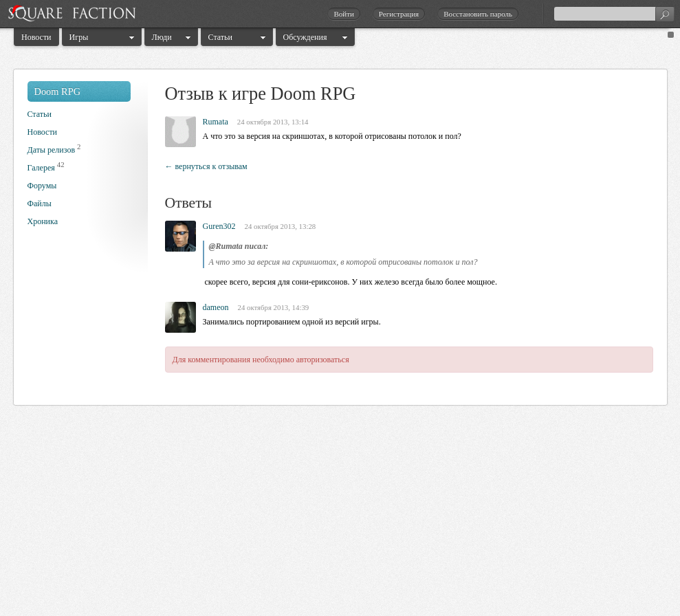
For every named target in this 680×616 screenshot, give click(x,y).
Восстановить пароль (478, 14)
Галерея (41, 168)
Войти (343, 14)
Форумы (42, 186)
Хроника (43, 221)
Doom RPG (58, 91)
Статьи (220, 37)
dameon (216, 307)
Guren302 (219, 226)
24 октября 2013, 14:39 (274, 307)
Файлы (40, 203)
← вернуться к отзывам (206, 166)
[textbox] (614, 14)
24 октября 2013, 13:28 (281, 226)
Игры (79, 37)
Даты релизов (52, 150)
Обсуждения (305, 37)
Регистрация (399, 14)
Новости (36, 37)
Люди (162, 37)
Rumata (216, 122)
